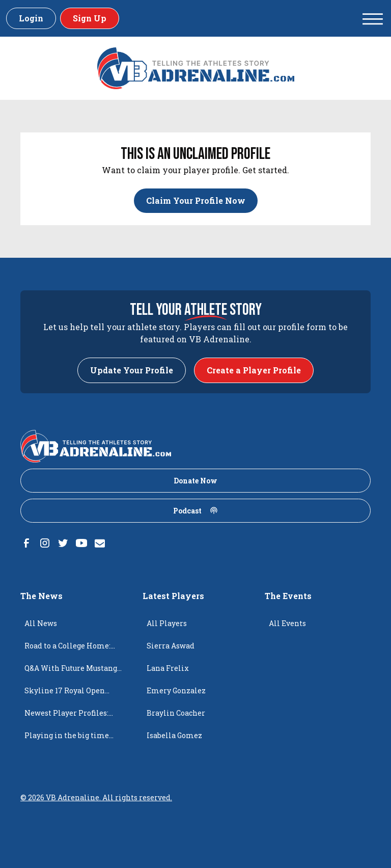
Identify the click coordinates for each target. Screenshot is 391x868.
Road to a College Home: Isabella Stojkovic (67, 649)
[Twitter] (63, 543)
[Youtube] (81, 543)
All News (41, 623)
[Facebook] (26, 543)
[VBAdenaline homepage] (196, 68)
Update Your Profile (132, 370)
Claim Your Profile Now (196, 200)
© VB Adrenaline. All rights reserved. (96, 797)
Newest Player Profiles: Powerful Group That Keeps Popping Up (73, 716)
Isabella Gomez (174, 735)
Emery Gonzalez (176, 690)
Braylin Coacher (176, 713)
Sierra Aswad (171, 646)
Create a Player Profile (254, 370)
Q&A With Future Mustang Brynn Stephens (71, 671)
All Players (167, 623)
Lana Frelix (168, 668)
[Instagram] (45, 543)
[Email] (100, 543)
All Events (287, 623)
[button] (373, 18)
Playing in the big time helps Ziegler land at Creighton (67, 739)
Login (31, 18)
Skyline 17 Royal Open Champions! (65, 694)
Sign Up (90, 18)
